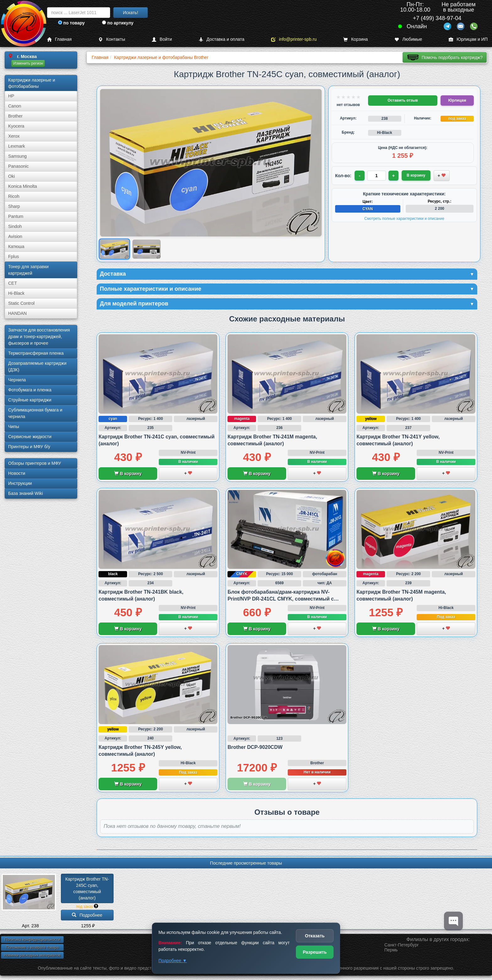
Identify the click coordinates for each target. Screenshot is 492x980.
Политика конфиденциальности (32, 940)
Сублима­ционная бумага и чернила (35, 413)
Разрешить (315, 952)
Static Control (21, 303)
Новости (17, 473)
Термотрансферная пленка (36, 353)
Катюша (16, 246)
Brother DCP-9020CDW (255, 747)
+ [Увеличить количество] (393, 176)
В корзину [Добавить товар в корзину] (416, 175)
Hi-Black (16, 293)
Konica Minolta (23, 186)
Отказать (315, 936)
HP (11, 96)
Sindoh (15, 226)
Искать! (131, 13)
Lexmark (17, 146)
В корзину (128, 474)
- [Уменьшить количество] (360, 176)
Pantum (16, 216)
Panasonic (18, 166)
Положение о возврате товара (32, 947)
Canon (15, 106)
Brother (15, 116)
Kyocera (16, 126)
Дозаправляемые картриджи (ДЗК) (37, 366)
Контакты (112, 39)
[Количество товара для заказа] (377, 176)
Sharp (14, 206)
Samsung (17, 156)
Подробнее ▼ (173, 961)
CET (13, 283)
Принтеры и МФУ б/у (29, 447)
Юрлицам (457, 100)
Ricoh (14, 196)
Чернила (17, 380)
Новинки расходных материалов (32, 955)
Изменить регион (28, 63)
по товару (71, 23)
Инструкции (20, 483)
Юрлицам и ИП (468, 39)
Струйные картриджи (30, 400)
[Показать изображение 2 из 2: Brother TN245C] (147, 249)
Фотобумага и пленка (30, 390)
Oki (11, 176)
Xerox (14, 136)
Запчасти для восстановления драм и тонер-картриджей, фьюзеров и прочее (39, 336)
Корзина (356, 39)
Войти (162, 39)
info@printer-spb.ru (294, 39)
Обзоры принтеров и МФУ (35, 463)
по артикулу (118, 23)
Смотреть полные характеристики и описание (404, 219)
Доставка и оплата (222, 39)
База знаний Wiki (26, 493)
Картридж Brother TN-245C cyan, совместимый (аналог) (87, 888)
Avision (15, 236)
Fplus (13, 257)
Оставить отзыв (403, 100)
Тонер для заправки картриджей (28, 270)
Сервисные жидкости (30, 437)
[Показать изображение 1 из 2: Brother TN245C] (114, 249)
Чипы (14, 426)
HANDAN (17, 313)
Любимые (408, 39)
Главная (59, 39)
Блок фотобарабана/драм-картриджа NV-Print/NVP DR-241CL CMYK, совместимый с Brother (281, 599)
